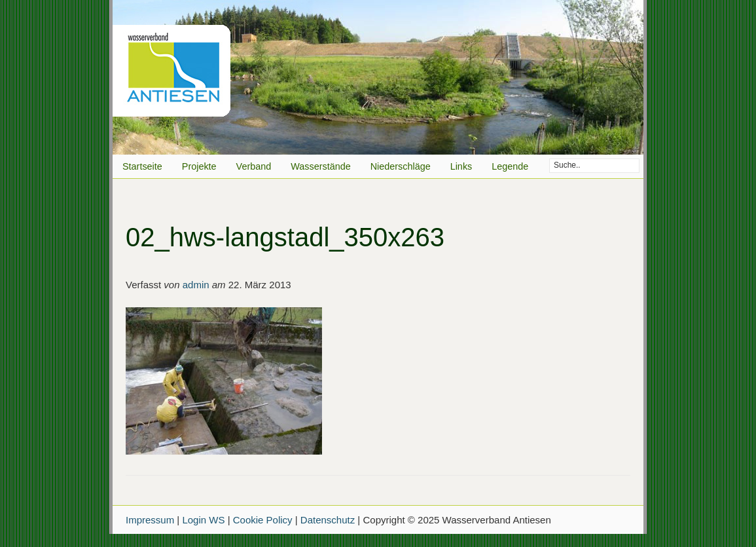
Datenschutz (328, 520)
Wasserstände (320, 166)
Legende (510, 166)
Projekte (199, 166)
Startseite (142, 166)
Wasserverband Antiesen (378, 77)
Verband (254, 166)
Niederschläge (401, 166)
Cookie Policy (263, 520)
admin (196, 285)
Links (461, 166)
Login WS (203, 520)
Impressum (150, 520)
